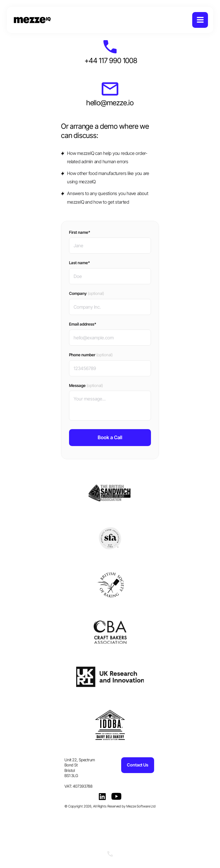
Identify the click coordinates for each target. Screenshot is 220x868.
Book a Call (110, 437)
